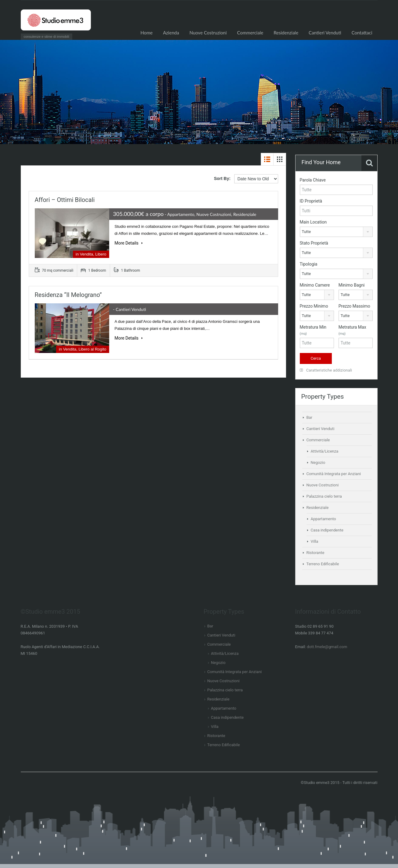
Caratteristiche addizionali (326, 370)
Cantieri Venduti (325, 33)
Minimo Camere (315, 285)
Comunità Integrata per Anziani (334, 474)
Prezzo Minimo (314, 306)
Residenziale (286, 33)
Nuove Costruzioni (208, 33)
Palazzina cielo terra (324, 496)
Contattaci (362, 33)
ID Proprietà (311, 201)
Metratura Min (313, 330)
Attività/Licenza (325, 451)
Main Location (313, 222)
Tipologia (309, 264)
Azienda (171, 33)
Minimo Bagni (352, 285)
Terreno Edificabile (323, 564)
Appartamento (323, 519)
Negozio (318, 462)
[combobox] (336, 232)
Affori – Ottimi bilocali (65, 200)
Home (146, 33)
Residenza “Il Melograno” (68, 295)
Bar (310, 417)
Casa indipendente (327, 530)
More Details (129, 243)
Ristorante (316, 553)
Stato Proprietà (314, 243)
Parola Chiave (313, 180)
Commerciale (250, 33)
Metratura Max (352, 330)
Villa (315, 541)
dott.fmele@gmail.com (327, 647)
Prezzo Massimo (354, 306)
